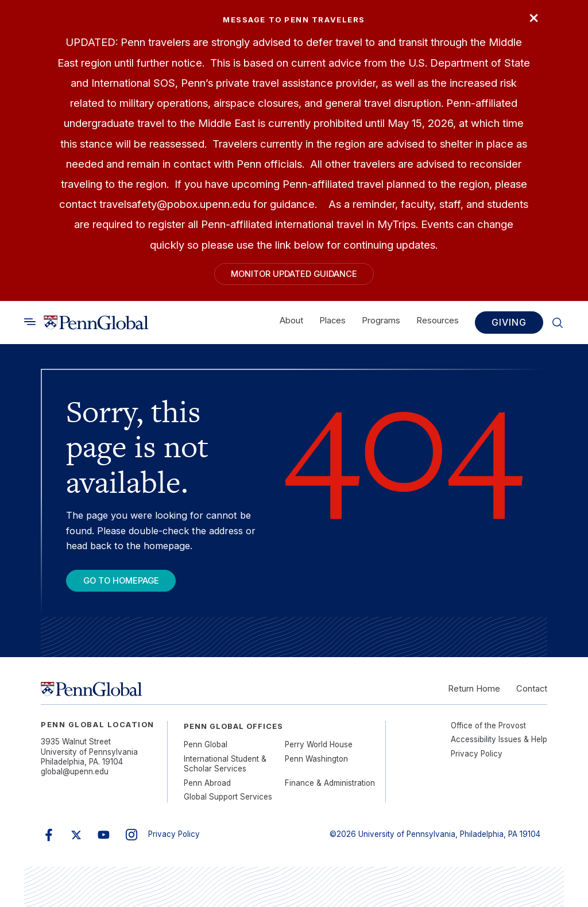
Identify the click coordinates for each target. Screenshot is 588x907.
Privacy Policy (477, 754)
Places (332, 321)
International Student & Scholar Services (225, 764)
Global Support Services (228, 797)
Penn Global (206, 744)
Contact (532, 689)
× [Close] (534, 17)
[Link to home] (96, 323)
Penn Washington (316, 759)
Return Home (474, 689)
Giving (509, 323)
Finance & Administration (330, 783)
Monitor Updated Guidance (294, 274)
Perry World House (319, 744)
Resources (438, 321)
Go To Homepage (121, 581)
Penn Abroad (207, 783)
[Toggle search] (30, 322)
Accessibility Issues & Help (499, 739)
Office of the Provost (488, 725)
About (291, 321)
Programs (381, 321)
